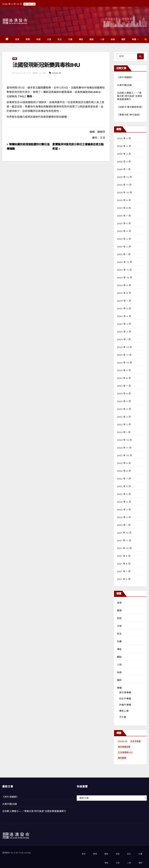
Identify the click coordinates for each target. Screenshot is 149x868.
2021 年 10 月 (124, 548)
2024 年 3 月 (124, 324)
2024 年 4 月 (124, 316)
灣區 (81, 39)
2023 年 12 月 (124, 347)
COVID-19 (56, 73)
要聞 (28, 39)
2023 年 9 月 (124, 370)
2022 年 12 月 (124, 440)
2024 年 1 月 (124, 339)
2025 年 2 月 (124, 247)
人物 (102, 39)
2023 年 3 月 (124, 417)
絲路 (113, 39)
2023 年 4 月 (124, 409)
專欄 (135, 39)
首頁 (17, 39)
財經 (38, 39)
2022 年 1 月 (124, 525)
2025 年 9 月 (124, 200)
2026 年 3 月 (124, 154)
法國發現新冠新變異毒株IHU (46, 65)
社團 (70, 39)
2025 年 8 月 (124, 208)
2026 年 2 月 (124, 162)
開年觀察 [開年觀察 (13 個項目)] (122, 758)
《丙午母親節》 (125, 77)
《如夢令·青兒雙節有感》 (130, 107)
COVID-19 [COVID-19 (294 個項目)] (123, 741)
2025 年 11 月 (124, 185)
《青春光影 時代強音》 (129, 115)
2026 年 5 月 (124, 138)
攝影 (123, 39)
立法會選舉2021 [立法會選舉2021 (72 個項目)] (125, 752)
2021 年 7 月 (124, 571)
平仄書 (123, 717)
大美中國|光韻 (124, 85)
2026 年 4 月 (124, 146)
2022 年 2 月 (124, 517)
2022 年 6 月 (124, 486)
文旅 (49, 39)
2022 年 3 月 (124, 510)
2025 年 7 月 (124, 216)
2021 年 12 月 (124, 533)
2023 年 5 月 (124, 401)
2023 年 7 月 (124, 386)
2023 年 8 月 (124, 378)
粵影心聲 (124, 711)
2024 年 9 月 (124, 285)
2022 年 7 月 (124, 479)
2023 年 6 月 (124, 394)
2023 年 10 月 (124, 363)
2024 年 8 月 (124, 293)
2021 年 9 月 (124, 556)
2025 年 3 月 (124, 239)
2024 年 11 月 (124, 270)
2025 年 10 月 (124, 193)
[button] (146, 39)
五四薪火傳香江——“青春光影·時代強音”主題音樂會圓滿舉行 (130, 96)
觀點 (92, 39)
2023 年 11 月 (124, 355)
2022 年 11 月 (124, 448)
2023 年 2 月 (124, 425)
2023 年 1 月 (124, 432)
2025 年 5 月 (124, 223)
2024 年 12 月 (124, 262)
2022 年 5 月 (124, 494)
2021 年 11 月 (124, 541)
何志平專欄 (125, 699)
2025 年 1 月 (124, 254)
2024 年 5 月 (124, 309)
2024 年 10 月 (125, 278)
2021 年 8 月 (124, 564)
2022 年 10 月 (124, 455)
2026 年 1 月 (124, 169)
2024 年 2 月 (124, 332)
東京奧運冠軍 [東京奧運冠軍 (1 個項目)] (124, 747)
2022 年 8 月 (124, 471)
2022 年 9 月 (124, 463)
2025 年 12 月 (124, 177)
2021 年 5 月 (124, 579)
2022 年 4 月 (124, 502)
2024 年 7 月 (124, 301)
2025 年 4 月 (124, 231)
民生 (60, 39)
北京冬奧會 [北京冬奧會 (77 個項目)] (136, 741)
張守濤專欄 (125, 693)
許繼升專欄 (125, 705)
